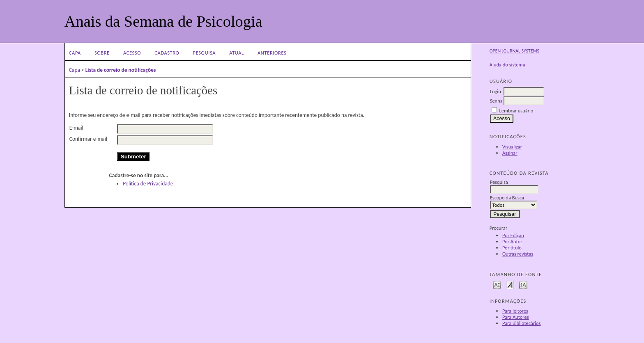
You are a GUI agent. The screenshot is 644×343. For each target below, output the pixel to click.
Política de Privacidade (148, 184)
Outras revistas (518, 254)
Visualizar (512, 147)
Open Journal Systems (514, 51)
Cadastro (167, 53)
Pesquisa (205, 53)
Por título (512, 248)
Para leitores (515, 311)
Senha (496, 101)
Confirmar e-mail (88, 139)
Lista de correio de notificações (121, 70)
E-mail (76, 128)
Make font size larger (523, 285)
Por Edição (513, 235)
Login (496, 91)
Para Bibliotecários (522, 323)
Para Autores (516, 317)
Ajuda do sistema (507, 65)
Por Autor (512, 241)
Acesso (132, 53)
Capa (75, 53)
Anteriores (272, 53)
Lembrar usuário (516, 111)
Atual (237, 53)
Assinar (510, 153)
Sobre (102, 53)
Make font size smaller (497, 285)
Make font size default (510, 285)
